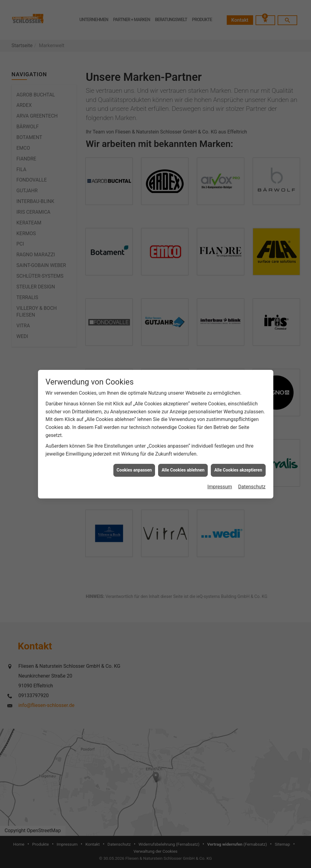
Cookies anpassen (134, 470)
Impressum (220, 487)
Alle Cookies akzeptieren (238, 470)
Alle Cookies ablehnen (183, 470)
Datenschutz (252, 487)
